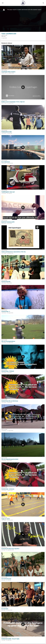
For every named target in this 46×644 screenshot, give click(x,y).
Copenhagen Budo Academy (8, 72)
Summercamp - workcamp (8, 489)
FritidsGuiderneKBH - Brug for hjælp (10, 639)
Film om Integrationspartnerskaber (10, 459)
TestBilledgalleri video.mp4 (8, 192)
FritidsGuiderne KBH (7, 132)
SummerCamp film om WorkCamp (10, 401)
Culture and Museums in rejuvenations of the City (14, 252)
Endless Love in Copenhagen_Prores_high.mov (13, 102)
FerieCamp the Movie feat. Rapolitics (10, 549)
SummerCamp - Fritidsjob (8, 371)
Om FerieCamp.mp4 (6, 579)
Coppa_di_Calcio (6, 519)
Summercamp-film (6, 282)
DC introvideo (5, 609)
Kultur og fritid (4, 35)
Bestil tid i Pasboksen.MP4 (8, 222)
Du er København (6, 162)
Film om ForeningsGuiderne (8, 341)
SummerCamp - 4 (6, 311)
